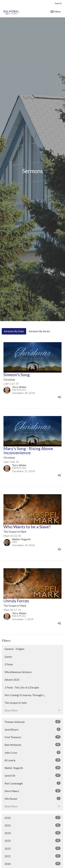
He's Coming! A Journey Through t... (25, 695)
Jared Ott (32, 775)
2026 (32, 818)
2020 (32, 864)
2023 (32, 841)
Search (58, 3)
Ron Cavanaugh (32, 783)
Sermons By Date (14, 331)
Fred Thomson (32, 737)
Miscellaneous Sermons (18, 672)
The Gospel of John (16, 703)
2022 (32, 848)
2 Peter (9, 664)
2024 (32, 833)
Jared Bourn (32, 729)
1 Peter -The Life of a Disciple (22, 687)
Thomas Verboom (32, 722)
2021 (32, 856)
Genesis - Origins (14, 649)
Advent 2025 (12, 680)
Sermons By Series (39, 331)
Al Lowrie (32, 760)
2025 (32, 825)
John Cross (32, 752)
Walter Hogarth (32, 768)
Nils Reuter (32, 798)
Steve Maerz (32, 791)
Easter (8, 657)
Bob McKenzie (32, 745)
